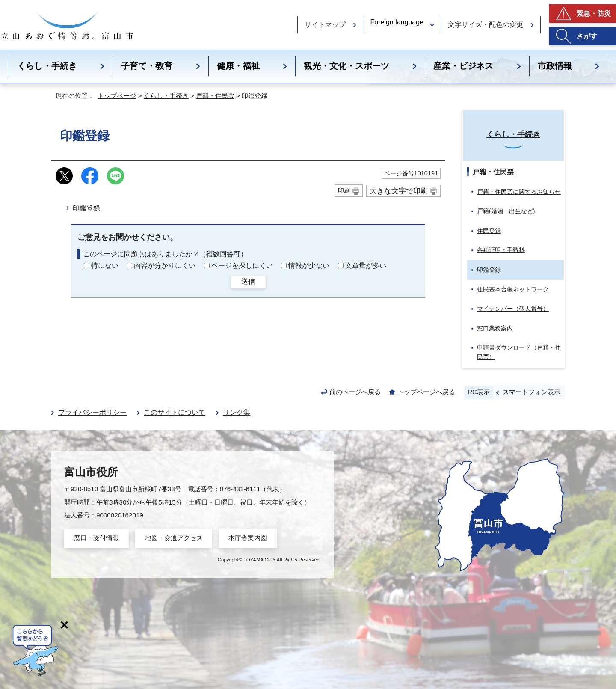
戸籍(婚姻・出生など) (506, 211)
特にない (105, 266)
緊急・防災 (594, 13)
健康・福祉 (238, 66)
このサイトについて (175, 412)
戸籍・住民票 (215, 96)
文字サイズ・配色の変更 (486, 25)
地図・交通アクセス (174, 538)
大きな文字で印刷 (399, 191)
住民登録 (489, 231)
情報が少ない (309, 266)
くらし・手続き (47, 66)
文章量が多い (366, 266)
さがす (587, 36)
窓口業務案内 (495, 328)
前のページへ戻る (355, 392)
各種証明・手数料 (501, 250)
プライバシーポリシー (92, 412)
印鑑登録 (86, 208)
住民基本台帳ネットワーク (513, 289)
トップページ (117, 96)
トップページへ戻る (426, 392)
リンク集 (237, 412)
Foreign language (397, 22)
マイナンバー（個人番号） (513, 309)
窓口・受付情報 (96, 538)
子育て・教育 (147, 66)
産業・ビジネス (463, 66)
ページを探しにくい (242, 266)
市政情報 (555, 66)
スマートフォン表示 (532, 392)
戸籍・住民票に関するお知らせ (519, 192)
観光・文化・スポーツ (346, 66)
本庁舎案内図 (248, 538)
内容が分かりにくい (165, 266)
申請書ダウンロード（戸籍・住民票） (519, 352)
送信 (248, 281)
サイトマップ (325, 25)
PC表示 (479, 392)
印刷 (344, 190)
